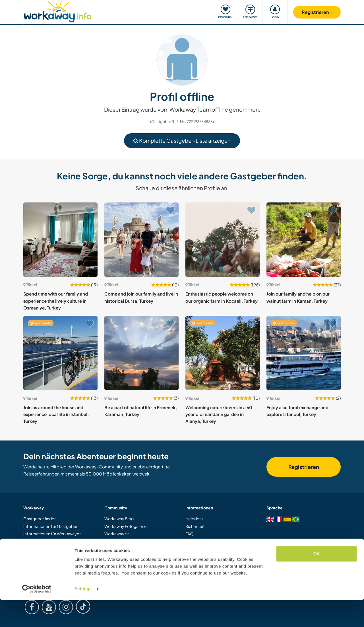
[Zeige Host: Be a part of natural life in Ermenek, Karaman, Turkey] (141, 353)
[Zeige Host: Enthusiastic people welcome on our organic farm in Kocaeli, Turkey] (223, 240)
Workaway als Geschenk (46, 556)
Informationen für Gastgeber (50, 526)
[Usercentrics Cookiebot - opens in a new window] (37, 616)
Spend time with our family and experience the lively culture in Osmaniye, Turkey (56, 301)
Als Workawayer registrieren (49, 541)
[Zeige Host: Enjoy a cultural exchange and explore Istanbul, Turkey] (304, 353)
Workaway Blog (119, 519)
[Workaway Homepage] (58, 11)
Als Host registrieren (42, 549)
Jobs (109, 564)
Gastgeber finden (40, 519)
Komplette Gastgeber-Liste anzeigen (182, 141)
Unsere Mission (118, 549)
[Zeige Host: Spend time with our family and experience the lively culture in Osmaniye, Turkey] (60, 240)
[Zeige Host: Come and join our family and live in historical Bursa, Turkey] (141, 240)
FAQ (189, 534)
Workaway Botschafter (126, 556)
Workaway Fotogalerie (126, 526)
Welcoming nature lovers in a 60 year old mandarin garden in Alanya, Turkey (219, 414)
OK (317, 581)
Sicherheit (195, 526)
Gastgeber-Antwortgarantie (212, 549)
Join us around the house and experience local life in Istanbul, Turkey (56, 414)
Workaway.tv (116, 534)
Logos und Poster (121, 541)
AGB (190, 556)
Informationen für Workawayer (52, 534)
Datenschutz (197, 564)
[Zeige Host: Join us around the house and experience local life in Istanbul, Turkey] (60, 353)
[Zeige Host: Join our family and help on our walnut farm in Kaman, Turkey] (304, 240)
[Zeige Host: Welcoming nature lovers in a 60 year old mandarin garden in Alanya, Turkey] (223, 353)
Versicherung (198, 541)
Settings (83, 616)
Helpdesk (195, 519)
